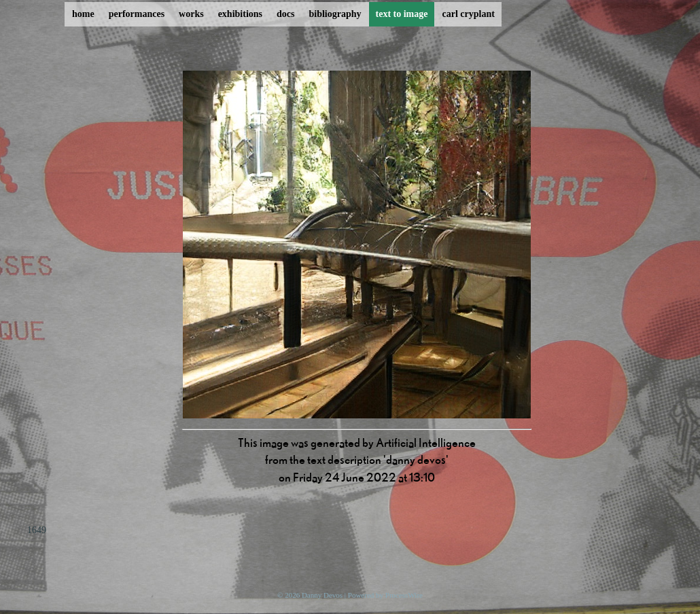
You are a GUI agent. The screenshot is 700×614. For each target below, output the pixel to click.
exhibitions (240, 14)
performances (137, 14)
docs (285, 14)
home (83, 14)
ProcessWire (404, 595)
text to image (402, 14)
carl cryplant (468, 14)
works (191, 14)
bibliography (335, 14)
